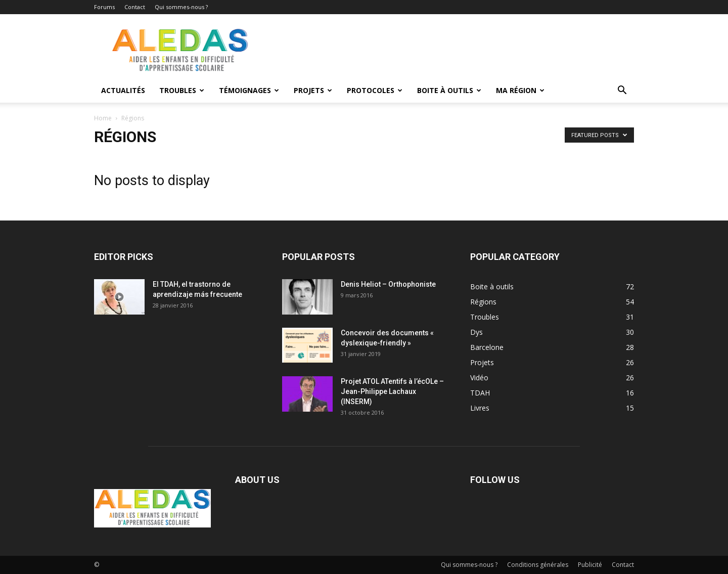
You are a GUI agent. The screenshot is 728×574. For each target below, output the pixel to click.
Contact (135, 7)
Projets (313, 90)
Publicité (590, 565)
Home (103, 118)
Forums (104, 7)
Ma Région (520, 90)
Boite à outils (449, 90)
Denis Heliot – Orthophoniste (388, 284)
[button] (622, 91)
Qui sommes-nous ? (181, 7)
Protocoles (375, 90)
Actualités (123, 90)
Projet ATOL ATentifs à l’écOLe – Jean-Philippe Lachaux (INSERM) (392, 391)
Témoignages (249, 90)
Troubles (182, 90)
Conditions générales (538, 565)
